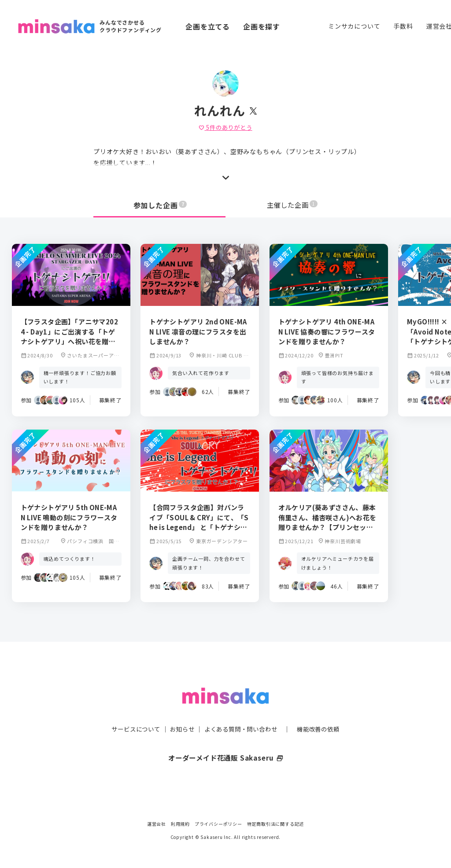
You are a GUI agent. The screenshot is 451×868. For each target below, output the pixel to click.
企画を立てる (208, 26)
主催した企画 (292, 205)
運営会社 (157, 824)
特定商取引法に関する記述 (276, 824)
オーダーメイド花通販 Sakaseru (226, 740)
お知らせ (180, 711)
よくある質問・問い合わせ (242, 711)
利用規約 (180, 824)
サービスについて (131, 711)
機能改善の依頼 (323, 711)
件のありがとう (225, 127)
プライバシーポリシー (218, 824)
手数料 (403, 26)
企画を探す (262, 26)
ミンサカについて (354, 26)
